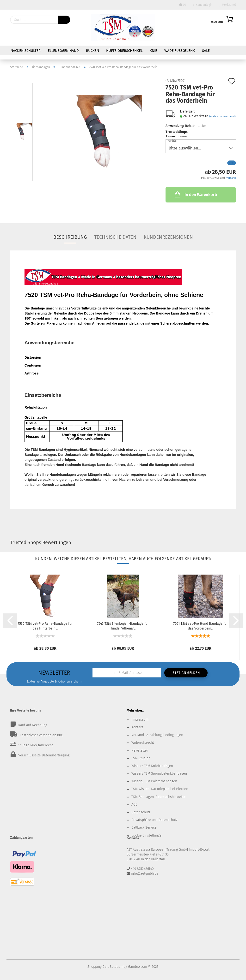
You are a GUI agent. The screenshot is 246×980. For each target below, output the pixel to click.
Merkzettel (228, 5)
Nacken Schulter (26, 51)
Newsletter (140, 751)
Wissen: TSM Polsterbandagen (154, 781)
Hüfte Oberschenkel (124, 51)
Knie (153, 51)
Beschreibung (70, 237)
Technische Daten (115, 237)
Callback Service (144, 828)
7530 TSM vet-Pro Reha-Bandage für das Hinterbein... (45, 626)
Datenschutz (141, 812)
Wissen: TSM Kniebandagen (152, 766)
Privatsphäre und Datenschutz (154, 820)
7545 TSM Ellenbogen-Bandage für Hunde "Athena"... (123, 626)
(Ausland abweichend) (222, 116)
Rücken (92, 51)
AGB (134, 805)
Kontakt (137, 727)
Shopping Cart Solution (105, 967)
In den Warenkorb (195, 194)
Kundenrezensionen (168, 237)
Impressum (140, 720)
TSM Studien (141, 758)
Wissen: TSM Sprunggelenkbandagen (159, 774)
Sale (206, 51)
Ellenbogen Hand (63, 51)
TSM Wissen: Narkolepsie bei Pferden (160, 789)
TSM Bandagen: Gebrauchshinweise (158, 797)
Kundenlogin (203, 5)
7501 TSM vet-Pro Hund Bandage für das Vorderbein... (200, 626)
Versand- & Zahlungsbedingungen (157, 735)
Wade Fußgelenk (180, 51)
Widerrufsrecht (143, 743)
